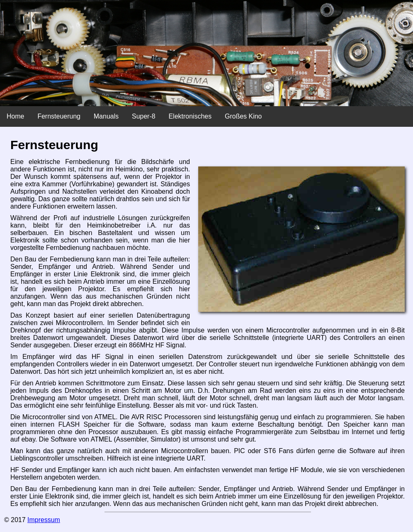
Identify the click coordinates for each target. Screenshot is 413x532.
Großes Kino (243, 116)
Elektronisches (190, 116)
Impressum (44, 520)
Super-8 (144, 116)
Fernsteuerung (59, 116)
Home (15, 116)
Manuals (106, 116)
